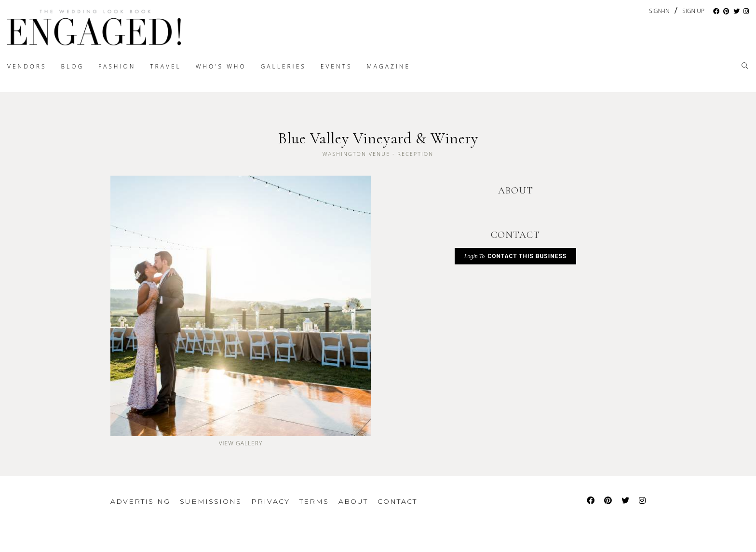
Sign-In (659, 11)
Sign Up (693, 11)
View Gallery (241, 443)
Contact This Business (516, 256)
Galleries (283, 66)
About (353, 501)
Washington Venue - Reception (378, 154)
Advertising (140, 501)
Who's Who (221, 66)
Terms (314, 501)
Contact (397, 501)
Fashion (117, 66)
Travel (165, 66)
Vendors (27, 66)
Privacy (270, 501)
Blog (73, 66)
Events (337, 66)
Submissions (211, 501)
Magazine (388, 66)
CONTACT (515, 235)
